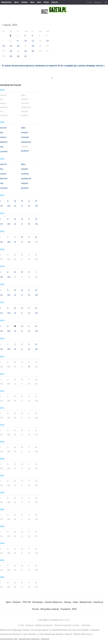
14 (4, 46)
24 (26, 51)
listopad (24, 183)
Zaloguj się (98, 2)
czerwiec (4, 151)
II (8, 201)
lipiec (23, 128)
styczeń (3, 128)
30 (18, 56)
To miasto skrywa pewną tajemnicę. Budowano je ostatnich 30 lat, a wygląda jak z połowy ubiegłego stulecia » (53, 66)
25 (33, 51)
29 (11, 56)
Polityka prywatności (44, 625)
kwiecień (4, 142)
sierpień (25, 132)
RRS (74, 609)
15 (11, 46)
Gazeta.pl (98, 602)
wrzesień (25, 137)
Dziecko (55, 2)
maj (2, 147)
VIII (9, 206)
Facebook (65, 609)
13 (47, 41)
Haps (75, 602)
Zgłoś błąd (86, 625)
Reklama (29, 625)
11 (33, 41)
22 (11, 51)
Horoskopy (38, 602)
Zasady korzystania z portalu (67, 625)
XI (29, 206)
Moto (32, 2)
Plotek (46, 2)
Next (39, 2)
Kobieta (24, 2)
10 (26, 41)
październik (26, 142)
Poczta (90, 2)
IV (22, 201)
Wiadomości (6, 2)
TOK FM (26, 602)
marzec (3, 137)
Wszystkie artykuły (50, 609)
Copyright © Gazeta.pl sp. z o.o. (54, 620)
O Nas (21, 625)
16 (18, 46)
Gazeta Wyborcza (53, 602)
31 (26, 56)
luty (2, 132)
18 (33, 46)
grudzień (25, 151)
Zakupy (67, 602)
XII (36, 206)
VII (1, 206)
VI (36, 201)
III (15, 201)
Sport (16, 2)
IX (15, 206)
